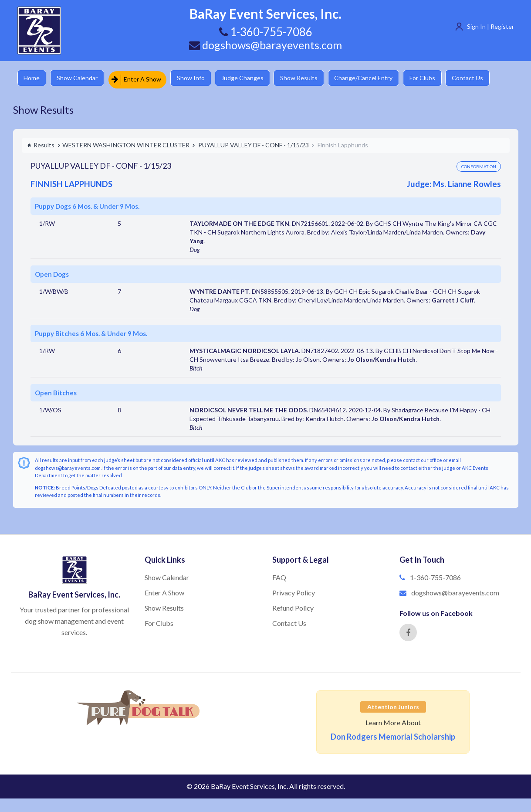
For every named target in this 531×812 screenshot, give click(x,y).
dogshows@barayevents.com (266, 45)
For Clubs (438, 78)
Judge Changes (251, 78)
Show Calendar (81, 78)
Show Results (310, 78)
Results (41, 143)
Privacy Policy (294, 591)
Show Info (196, 78)
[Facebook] (408, 631)
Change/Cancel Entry (377, 78)
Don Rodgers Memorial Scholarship (393, 735)
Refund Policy (293, 606)
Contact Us (486, 78)
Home (33, 78)
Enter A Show (141, 78)
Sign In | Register (490, 26)
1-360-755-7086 (435, 576)
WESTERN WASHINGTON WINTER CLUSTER (126, 143)
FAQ (279, 576)
